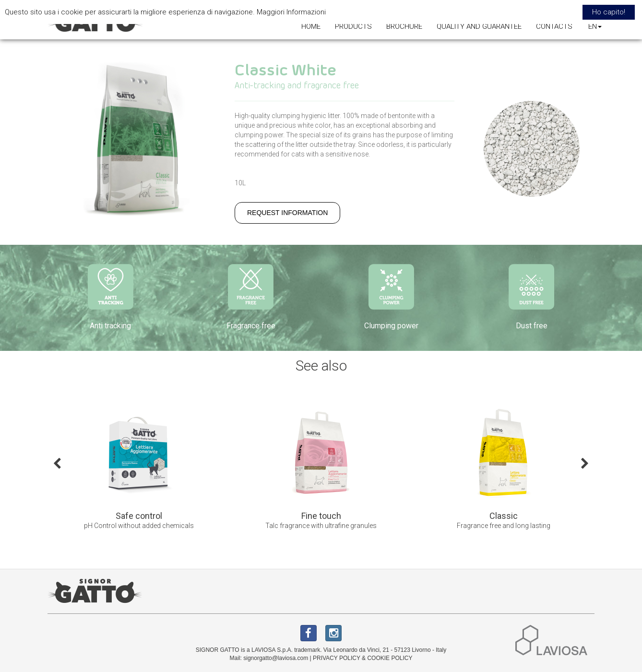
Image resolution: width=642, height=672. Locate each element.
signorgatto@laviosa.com (276, 658)
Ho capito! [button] (609, 12)
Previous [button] (57, 463)
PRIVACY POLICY (337, 658)
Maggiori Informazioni (291, 12)
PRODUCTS (353, 26)
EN (595, 26)
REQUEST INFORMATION (287, 213)
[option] (139, 470)
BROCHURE (404, 26)
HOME (311, 26)
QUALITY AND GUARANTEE (479, 26)
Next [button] (585, 463)
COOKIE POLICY (390, 658)
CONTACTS (554, 26)
